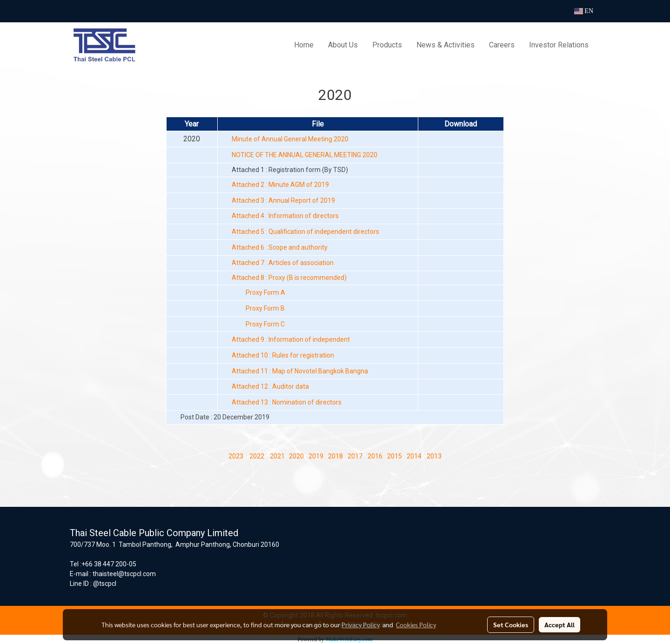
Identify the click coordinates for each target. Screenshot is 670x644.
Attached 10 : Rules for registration (283, 355)
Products (387, 45)
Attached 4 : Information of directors (285, 216)
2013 (434, 456)
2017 (355, 456)
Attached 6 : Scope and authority (280, 247)
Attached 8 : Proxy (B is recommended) (289, 278)
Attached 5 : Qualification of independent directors (305, 232)
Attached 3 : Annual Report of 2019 (283, 200)
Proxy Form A (265, 292)
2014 (414, 456)
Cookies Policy (416, 624)
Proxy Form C (265, 324)
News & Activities (446, 45)
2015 (395, 456)
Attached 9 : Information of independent (291, 339)
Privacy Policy (361, 624)
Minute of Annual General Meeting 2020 (290, 139)
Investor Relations (559, 45)
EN (584, 11)
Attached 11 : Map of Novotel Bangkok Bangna (300, 371)
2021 (277, 456)
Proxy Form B (265, 308)
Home (304, 45)
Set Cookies (511, 624)
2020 (296, 456)
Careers (502, 45)
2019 (316, 456)
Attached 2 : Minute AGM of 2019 (280, 185)
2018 (335, 456)
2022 (257, 456)
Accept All (559, 624)
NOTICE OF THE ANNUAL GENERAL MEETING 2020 (305, 155)
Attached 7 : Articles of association (283, 263)
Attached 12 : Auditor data (270, 386)
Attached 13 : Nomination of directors (287, 402)
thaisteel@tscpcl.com (124, 574)
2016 (375, 456)
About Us (343, 45)
